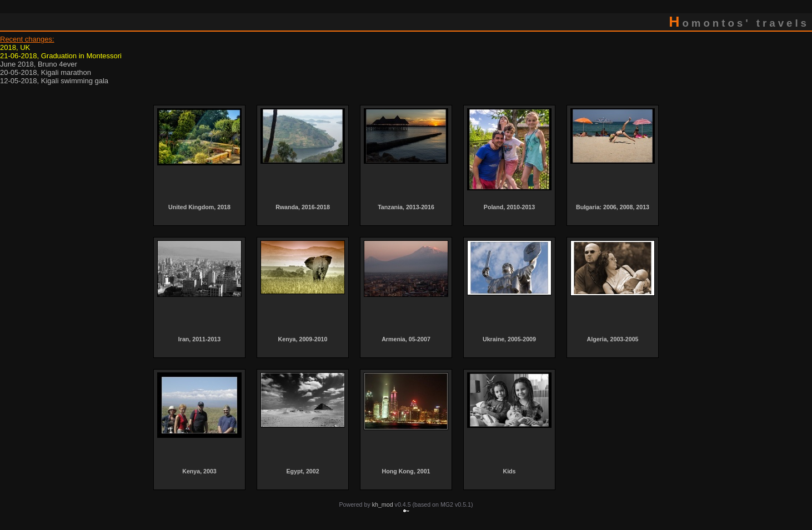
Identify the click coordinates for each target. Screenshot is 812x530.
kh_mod (383, 504)
